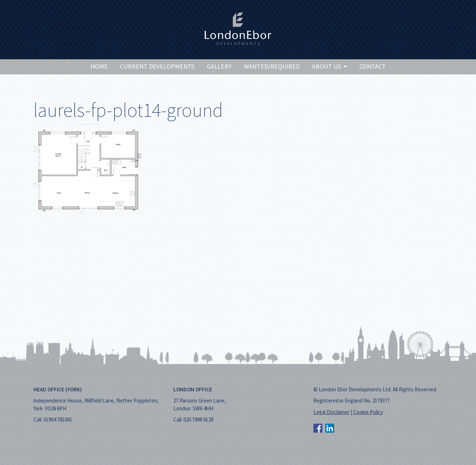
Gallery (219, 66)
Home (99, 66)
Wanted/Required (272, 66)
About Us (330, 66)
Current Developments (157, 66)
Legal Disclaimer (332, 412)
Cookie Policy (368, 412)
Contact (373, 66)
